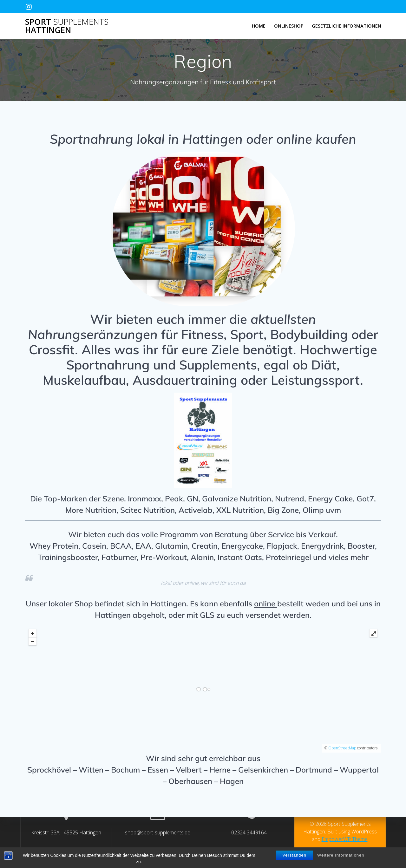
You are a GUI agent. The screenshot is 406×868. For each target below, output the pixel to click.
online (266, 604)
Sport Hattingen (67, 26)
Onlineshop (289, 26)
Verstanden (294, 855)
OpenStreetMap (342, 748)
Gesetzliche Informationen (347, 26)
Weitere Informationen (341, 855)
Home (259, 26)
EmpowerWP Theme (345, 839)
